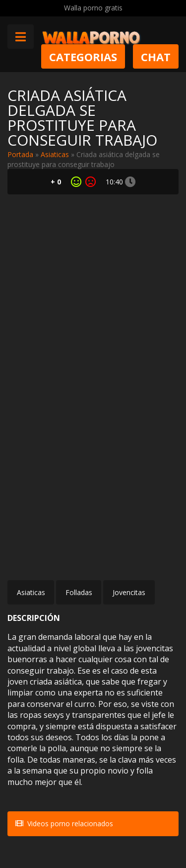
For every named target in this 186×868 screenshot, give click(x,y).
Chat (156, 56)
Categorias (83, 56)
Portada (20, 154)
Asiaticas (55, 154)
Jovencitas (129, 592)
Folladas (79, 592)
